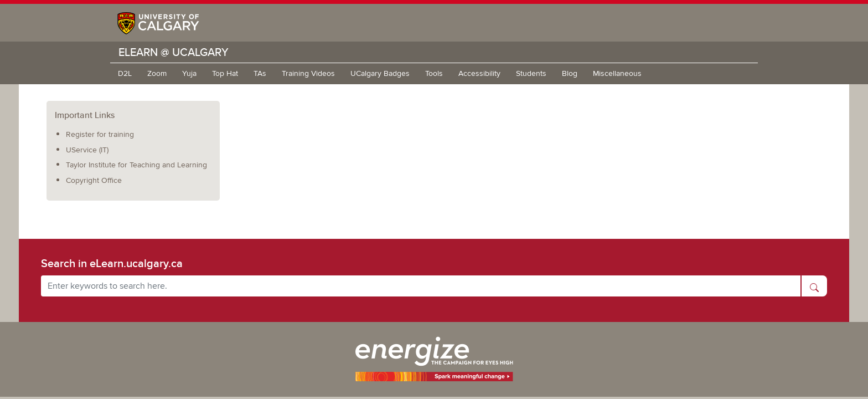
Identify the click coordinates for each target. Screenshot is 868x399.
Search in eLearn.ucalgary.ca (112, 263)
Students (531, 73)
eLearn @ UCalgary (174, 52)
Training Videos (308, 73)
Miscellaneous (617, 73)
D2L (125, 73)
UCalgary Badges (380, 73)
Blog (570, 73)
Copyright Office (94, 180)
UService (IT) (87, 150)
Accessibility (479, 73)
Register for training (100, 134)
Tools (434, 73)
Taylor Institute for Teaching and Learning (136, 165)
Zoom (157, 73)
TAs (260, 73)
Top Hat (225, 73)
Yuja (189, 73)
